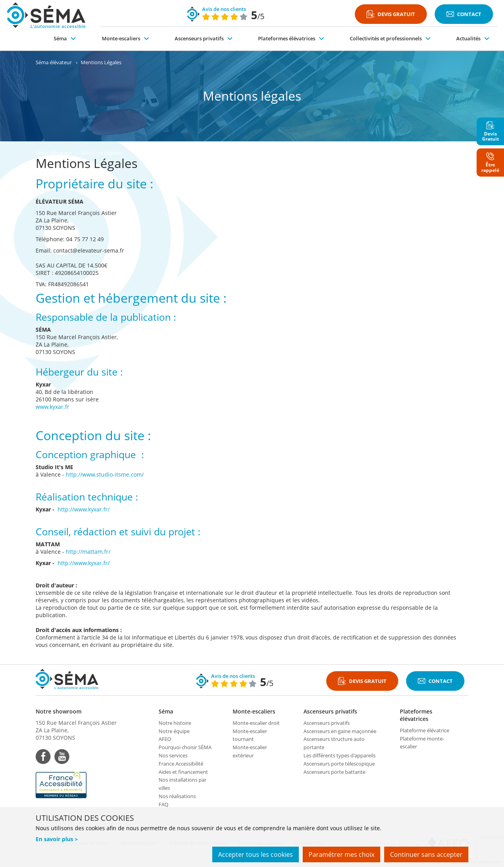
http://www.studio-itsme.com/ (105, 474)
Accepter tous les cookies (256, 854)
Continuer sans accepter (426, 854)
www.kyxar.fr (52, 407)
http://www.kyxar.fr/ (84, 509)
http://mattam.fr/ (88, 552)
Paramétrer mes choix (341, 854)
